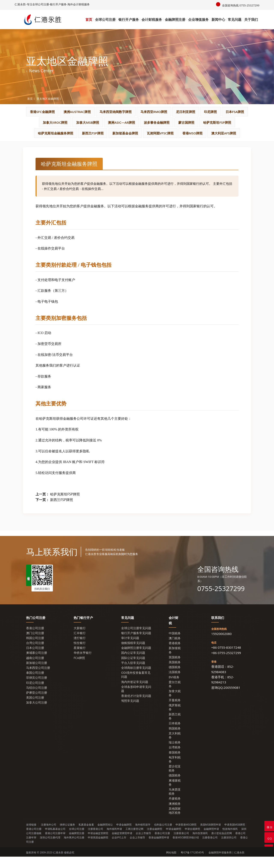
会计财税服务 (152, 20)
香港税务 (175, 654)
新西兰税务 (175, 728)
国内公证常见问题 (133, 664)
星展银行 (80, 659)
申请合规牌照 (192, 840)
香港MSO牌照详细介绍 (186, 849)
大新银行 (80, 639)
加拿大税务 (175, 704)
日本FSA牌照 (73, 122)
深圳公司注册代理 (50, 849)
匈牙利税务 (175, 771)
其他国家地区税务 (175, 822)
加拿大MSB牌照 (144, 122)
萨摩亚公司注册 (37, 704)
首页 (89, 20)
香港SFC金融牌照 (57, 112)
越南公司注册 (35, 669)
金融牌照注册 (175, 20)
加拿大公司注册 (37, 714)
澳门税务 (175, 649)
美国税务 (175, 673)
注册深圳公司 (229, 849)
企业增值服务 (198, 20)
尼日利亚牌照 (220, 112)
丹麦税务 (175, 810)
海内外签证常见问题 (135, 693)
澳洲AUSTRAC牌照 (97, 112)
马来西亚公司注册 (38, 679)
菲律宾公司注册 (37, 689)
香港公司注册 (35, 639)
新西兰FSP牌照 (177, 133)
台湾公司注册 (35, 654)
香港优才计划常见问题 (136, 707)
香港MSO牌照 (138, 144)
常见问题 (235, 20)
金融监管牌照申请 (122, 845)
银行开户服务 (129, 20)
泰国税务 (175, 763)
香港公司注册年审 (55, 845)
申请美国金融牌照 (98, 849)
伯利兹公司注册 (163, 836)
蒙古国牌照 (54, 133)
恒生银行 (80, 654)
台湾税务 (175, 759)
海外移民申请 (114, 840)
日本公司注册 (35, 659)
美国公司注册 (35, 709)
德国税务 (175, 678)
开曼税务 (175, 711)
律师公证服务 (67, 836)
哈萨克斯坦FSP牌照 (90, 133)
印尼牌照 (44, 122)
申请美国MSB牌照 (235, 836)
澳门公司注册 (35, 644)
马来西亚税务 (175, 803)
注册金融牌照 (155, 840)
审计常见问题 (130, 649)
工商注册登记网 (134, 840)
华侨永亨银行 (83, 664)
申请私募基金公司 (55, 840)
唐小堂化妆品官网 (222, 845)
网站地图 (171, 864)
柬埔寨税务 (175, 794)
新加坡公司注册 (37, 674)
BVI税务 (174, 688)
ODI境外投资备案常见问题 (136, 686)
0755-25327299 (222, 599)
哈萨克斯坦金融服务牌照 (135, 133)
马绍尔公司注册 (37, 699)
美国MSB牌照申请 (211, 836)
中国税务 (175, 645)
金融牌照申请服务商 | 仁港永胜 (227, 864)
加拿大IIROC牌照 (107, 122)
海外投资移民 (200, 845)
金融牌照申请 (211, 840)
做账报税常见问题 (133, 654)
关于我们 (251, 20)
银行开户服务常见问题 (136, 644)
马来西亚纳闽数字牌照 (140, 112)
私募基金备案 (86, 836)
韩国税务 (175, 739)
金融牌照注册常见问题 (136, 659)
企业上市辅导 (143, 845)
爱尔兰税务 (175, 695)
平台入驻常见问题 (133, 674)
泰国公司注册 (35, 684)
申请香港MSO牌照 (186, 836)
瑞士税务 (175, 754)
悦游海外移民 (230, 840)
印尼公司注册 (35, 694)
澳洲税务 (175, 815)
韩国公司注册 (35, 649)
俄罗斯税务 (175, 718)
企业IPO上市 (119, 849)
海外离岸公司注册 (74, 849)
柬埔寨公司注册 (37, 664)
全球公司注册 (105, 20)
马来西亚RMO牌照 (183, 112)
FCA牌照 (79, 669)
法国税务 (175, 683)
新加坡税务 (175, 661)
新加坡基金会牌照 (214, 133)
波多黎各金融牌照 (223, 122)
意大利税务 (175, 747)
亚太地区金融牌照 (48, 98)
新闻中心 (218, 20)
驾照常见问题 (130, 712)
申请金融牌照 (124, 836)
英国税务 (175, 669)
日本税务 (175, 735)
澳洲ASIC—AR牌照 (183, 122)
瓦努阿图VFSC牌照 (101, 144)
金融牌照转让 (105, 836)
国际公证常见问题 (133, 669)
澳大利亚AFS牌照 (174, 144)
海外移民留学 (143, 836)
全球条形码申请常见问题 (136, 700)
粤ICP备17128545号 (192, 864)
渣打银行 (80, 649)
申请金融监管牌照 (98, 845)
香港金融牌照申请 (159, 849)
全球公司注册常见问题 (136, 639)
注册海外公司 (49, 836)
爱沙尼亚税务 (175, 780)
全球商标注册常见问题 (136, 679)
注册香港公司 (95, 840)
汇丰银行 (80, 644)
